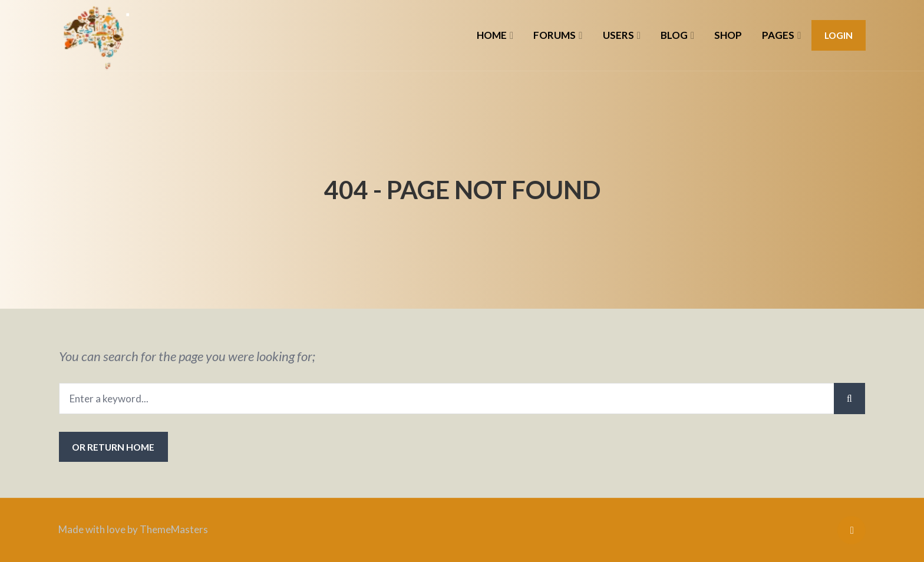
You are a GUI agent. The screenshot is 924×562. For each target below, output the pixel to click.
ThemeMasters (174, 529)
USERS (618, 35)
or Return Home (113, 447)
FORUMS (555, 35)
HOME (492, 35)
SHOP (728, 35)
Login (839, 35)
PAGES (778, 35)
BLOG (674, 35)
